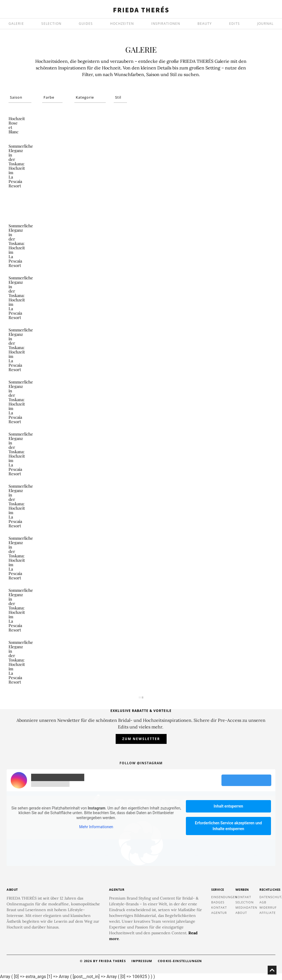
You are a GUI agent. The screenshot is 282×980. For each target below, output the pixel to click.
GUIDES (86, 24)
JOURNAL (265, 24)
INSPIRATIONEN (166, 24)
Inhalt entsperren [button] (228, 806)
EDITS (234, 24)
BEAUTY (205, 24)
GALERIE (16, 24)
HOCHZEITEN (122, 24)
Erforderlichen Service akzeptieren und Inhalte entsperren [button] (228, 826)
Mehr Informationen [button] (96, 827)
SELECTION (51, 24)
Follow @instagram (141, 763)
